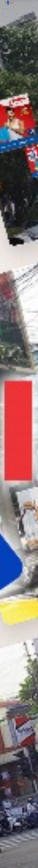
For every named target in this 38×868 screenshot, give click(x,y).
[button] (2, 3)
